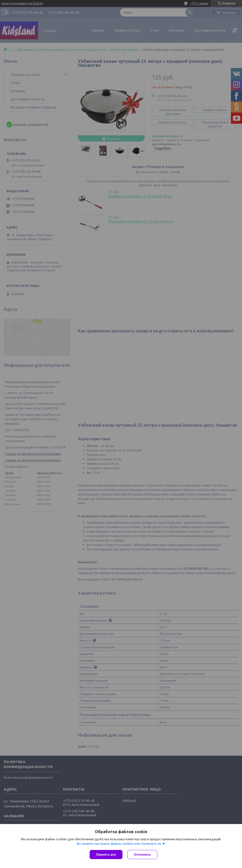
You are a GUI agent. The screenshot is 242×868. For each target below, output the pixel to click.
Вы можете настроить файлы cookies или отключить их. (119, 844)
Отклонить (142, 855)
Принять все (106, 855)
